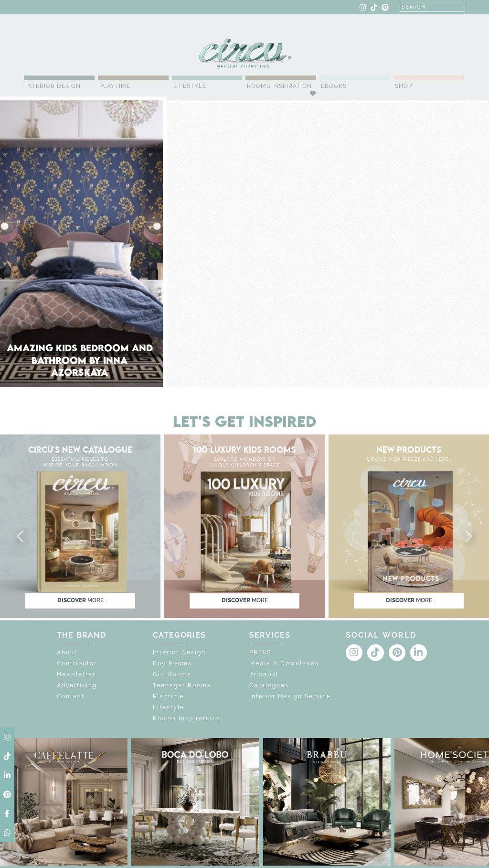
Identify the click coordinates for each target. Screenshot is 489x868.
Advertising (77, 685)
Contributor (77, 663)
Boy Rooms (172, 663)
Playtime (115, 86)
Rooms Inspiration (279, 86)
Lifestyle (190, 86)
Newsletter (76, 674)
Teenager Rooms (182, 685)
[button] (21, 537)
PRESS (260, 652)
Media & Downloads (284, 663)
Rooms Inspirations (187, 718)
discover (80, 600)
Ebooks (334, 86)
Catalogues (269, 685)
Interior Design (53, 86)
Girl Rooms (172, 674)
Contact (71, 696)
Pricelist (264, 674)
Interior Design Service (290, 696)
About (67, 652)
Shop (404, 86)
